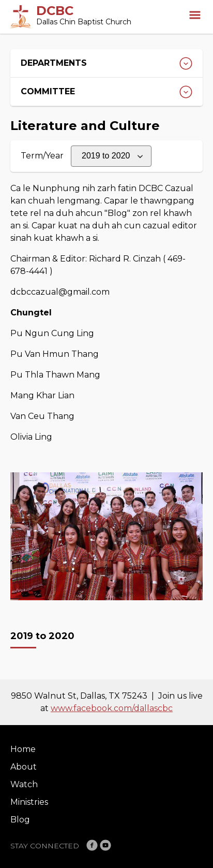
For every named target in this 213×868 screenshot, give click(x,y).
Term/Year (42, 156)
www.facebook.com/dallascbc (112, 708)
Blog (20, 820)
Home (23, 749)
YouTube (105, 845)
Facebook (92, 845)
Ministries (29, 802)
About (24, 767)
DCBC (55, 11)
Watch (24, 784)
